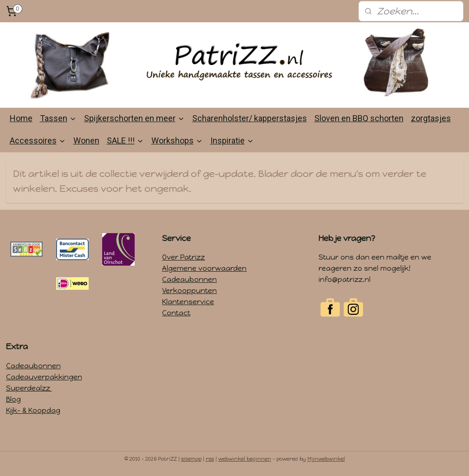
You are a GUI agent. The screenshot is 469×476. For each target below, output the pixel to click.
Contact (176, 313)
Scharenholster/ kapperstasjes (250, 118)
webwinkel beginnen (245, 459)
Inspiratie (232, 140)
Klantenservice (188, 302)
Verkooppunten (189, 291)
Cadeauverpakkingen (44, 377)
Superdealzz (29, 388)
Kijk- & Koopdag (33, 411)
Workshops (177, 140)
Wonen (86, 140)
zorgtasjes (431, 118)
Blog (13, 399)
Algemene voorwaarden (204, 268)
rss (210, 459)
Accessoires (38, 140)
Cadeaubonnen (189, 280)
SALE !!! (125, 140)
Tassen (58, 118)
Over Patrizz (183, 257)
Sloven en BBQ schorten (359, 118)
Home (21, 118)
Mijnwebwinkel (326, 459)
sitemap (191, 459)
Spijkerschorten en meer (134, 118)
